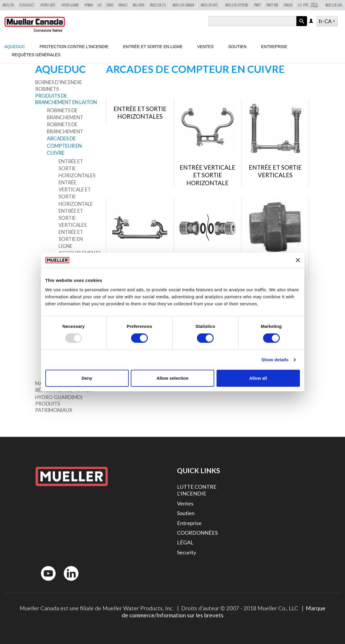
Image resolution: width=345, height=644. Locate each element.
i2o (99, 5)
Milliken (139, 5)
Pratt (258, 5)
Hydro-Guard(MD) (59, 397)
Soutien (237, 47)
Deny (87, 378)
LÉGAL (185, 542)
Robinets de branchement (65, 114)
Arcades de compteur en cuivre (64, 145)
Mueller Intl (210, 5)
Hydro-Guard (70, 5)
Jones (110, 5)
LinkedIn (68, 582)
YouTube (45, 582)
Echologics (27, 5)
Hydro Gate (48, 5)
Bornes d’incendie (59, 82)
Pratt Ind (272, 5)
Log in (311, 21)
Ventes (205, 47)
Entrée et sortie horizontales (77, 168)
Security (187, 552)
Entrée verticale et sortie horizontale (76, 193)
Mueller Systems (237, 5)
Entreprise (274, 47)
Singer (288, 5)
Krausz (123, 5)
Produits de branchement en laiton (66, 99)
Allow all (258, 378)
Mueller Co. (158, 5)
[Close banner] (298, 260)
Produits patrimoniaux (54, 407)
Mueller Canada (183, 5)
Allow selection (172, 378)
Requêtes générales (36, 55)
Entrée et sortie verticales (73, 218)
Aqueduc (15, 47)
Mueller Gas (334, 5)
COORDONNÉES (197, 533)
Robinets (47, 89)
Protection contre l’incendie (74, 47)
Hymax (89, 5)
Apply (302, 26)
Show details (275, 360)
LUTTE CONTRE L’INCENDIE (197, 490)
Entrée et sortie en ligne (153, 47)
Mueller (8, 5)
